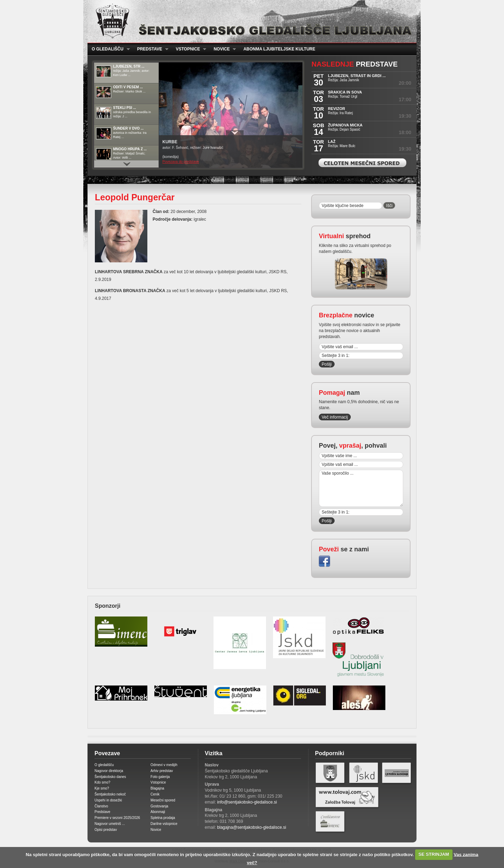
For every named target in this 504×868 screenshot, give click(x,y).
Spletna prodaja (163, 818)
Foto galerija (160, 777)
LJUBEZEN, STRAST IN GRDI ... (357, 76)
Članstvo (101, 806)
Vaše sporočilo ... (361, 488)
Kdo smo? (102, 782)
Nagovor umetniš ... (110, 824)
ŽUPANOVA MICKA (345, 125)
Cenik (155, 794)
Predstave (151, 49)
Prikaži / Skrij (235, 133)
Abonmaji (158, 812)
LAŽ (332, 142)
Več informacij (335, 417)
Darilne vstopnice (164, 824)
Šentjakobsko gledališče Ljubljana (250, 21)
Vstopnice (189, 49)
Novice (223, 49)
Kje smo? (102, 788)
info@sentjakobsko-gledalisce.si (247, 802)
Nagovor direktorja (109, 771)
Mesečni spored (163, 800)
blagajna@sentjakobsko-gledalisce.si (251, 827)
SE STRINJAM (434, 854)
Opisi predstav (106, 830)
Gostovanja (159, 806)
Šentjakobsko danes (110, 777)
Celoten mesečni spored (362, 163)
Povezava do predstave (181, 162)
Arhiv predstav (162, 771)
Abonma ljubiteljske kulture (279, 49)
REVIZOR (337, 109)
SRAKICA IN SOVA (345, 92)
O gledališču (109, 49)
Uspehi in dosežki (108, 800)
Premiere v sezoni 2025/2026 (117, 818)
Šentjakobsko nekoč (110, 794)
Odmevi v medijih (164, 765)
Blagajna (157, 788)
